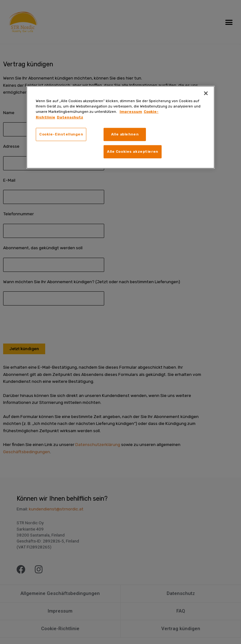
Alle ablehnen (125, 134)
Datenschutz (70, 117)
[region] (120, 127)
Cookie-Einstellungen (61, 134)
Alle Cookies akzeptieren (133, 151)
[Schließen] (206, 93)
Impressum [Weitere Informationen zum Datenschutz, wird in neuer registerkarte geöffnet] (131, 112)
